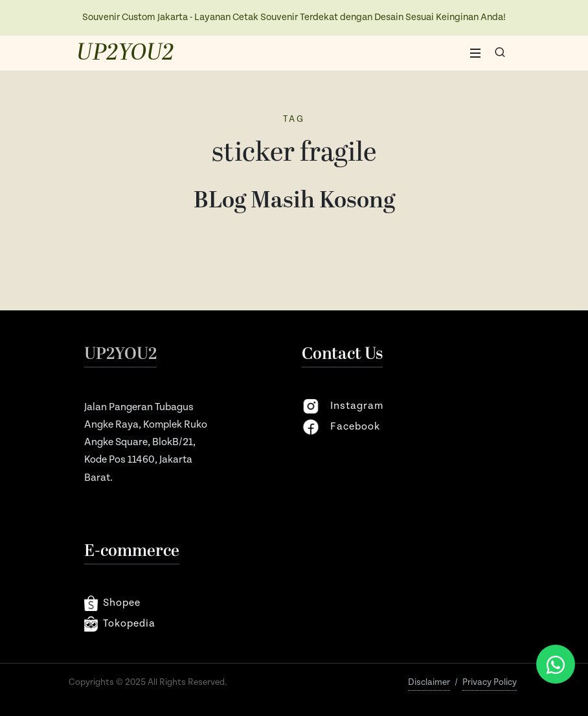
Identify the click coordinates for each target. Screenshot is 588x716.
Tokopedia (120, 624)
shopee (112, 603)
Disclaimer (429, 682)
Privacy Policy (490, 682)
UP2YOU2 (125, 53)
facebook (341, 427)
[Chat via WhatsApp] (556, 664)
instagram (343, 406)
